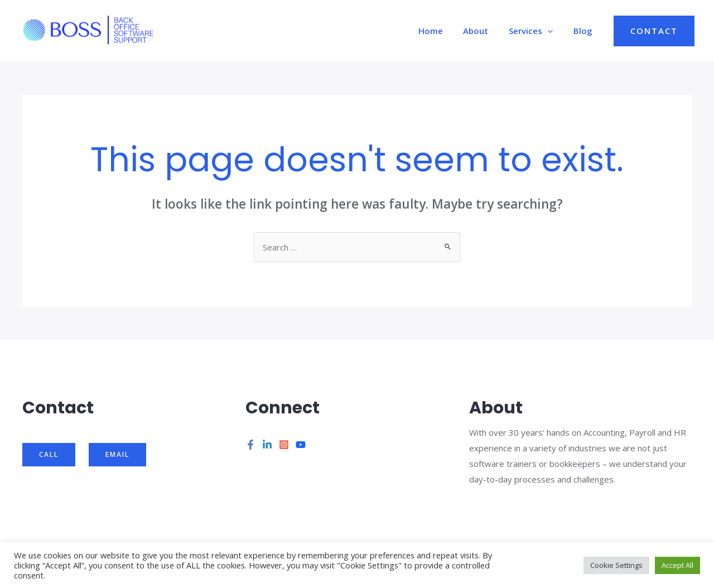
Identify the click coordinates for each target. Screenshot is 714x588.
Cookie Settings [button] (616, 565)
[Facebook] (250, 445)
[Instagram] (284, 445)
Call (49, 454)
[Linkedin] (267, 445)
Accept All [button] (677, 565)
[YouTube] (301, 445)
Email (117, 454)
